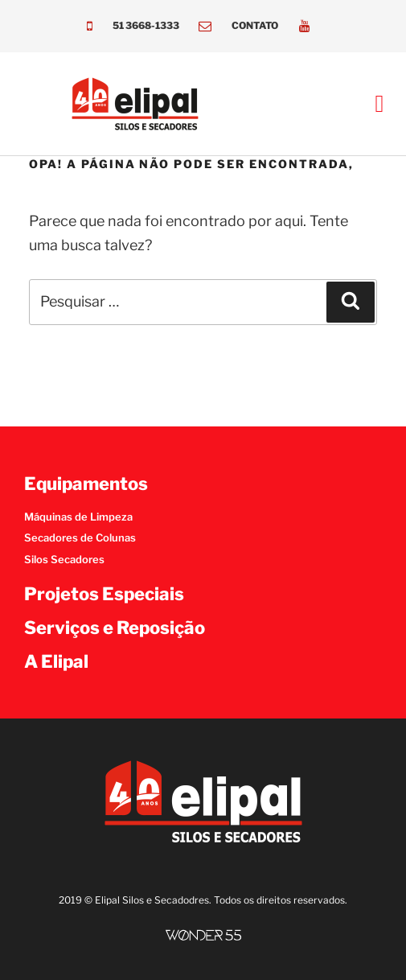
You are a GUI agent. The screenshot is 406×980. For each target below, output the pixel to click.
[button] (379, 104)
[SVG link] (203, 935)
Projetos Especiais (104, 594)
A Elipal (56, 661)
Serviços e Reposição (115, 628)
